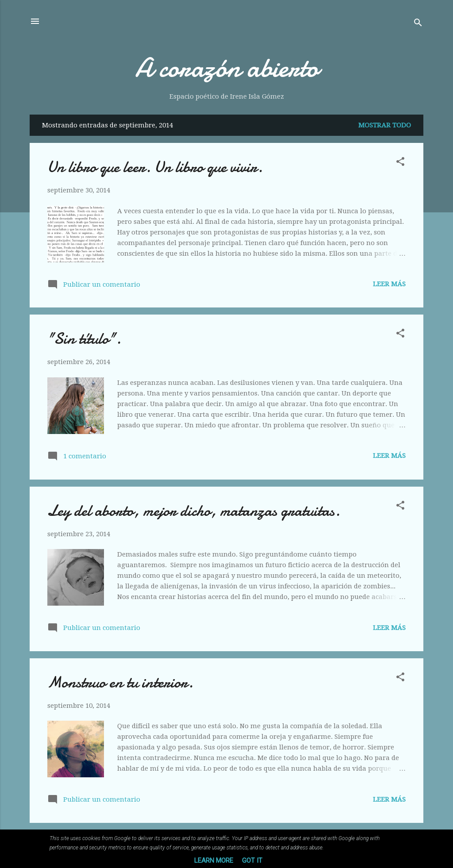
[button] (400, 163)
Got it (252, 860)
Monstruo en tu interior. (120, 682)
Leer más (389, 284)
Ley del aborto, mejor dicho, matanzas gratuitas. (194, 511)
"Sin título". (84, 339)
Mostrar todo (385, 125)
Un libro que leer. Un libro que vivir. (155, 167)
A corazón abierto (227, 68)
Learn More (214, 860)
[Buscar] (418, 24)
